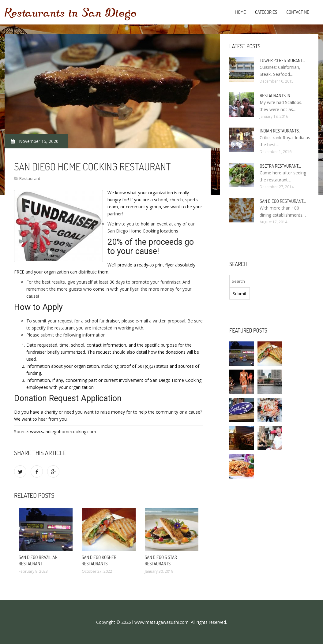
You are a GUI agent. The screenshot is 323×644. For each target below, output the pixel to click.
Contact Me (298, 12)
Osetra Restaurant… (280, 166)
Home (240, 12)
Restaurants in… (276, 96)
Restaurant (30, 178)
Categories (266, 12)
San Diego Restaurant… (283, 201)
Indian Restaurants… (280, 131)
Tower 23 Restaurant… (282, 60)
